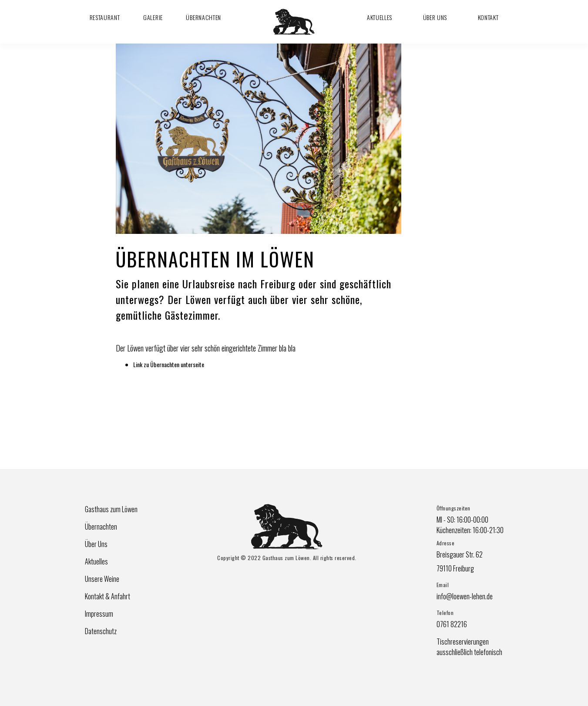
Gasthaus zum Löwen (111, 509)
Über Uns (435, 17)
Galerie (153, 17)
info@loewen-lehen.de (465, 596)
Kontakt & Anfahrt (108, 596)
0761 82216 (452, 624)
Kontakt (488, 17)
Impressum (99, 614)
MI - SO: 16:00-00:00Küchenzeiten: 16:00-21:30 (470, 525)
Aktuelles (380, 17)
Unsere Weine (102, 579)
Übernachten (203, 17)
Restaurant (105, 17)
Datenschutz (101, 631)
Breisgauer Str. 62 (460, 554)
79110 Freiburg (455, 568)
